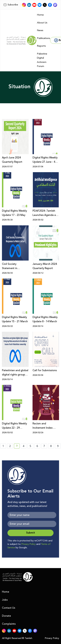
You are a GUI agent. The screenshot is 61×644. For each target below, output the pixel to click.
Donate (6, 616)
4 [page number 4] (24, 446)
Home (40, 15)
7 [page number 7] (44, 446)
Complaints (9, 624)
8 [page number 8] (51, 446)
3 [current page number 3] (18, 446)
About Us (42, 23)
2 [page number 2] (10, 446)
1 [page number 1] (3, 446)
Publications (44, 38)
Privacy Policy (28, 544)
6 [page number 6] (37, 446)
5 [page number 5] (30, 446)
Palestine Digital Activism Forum (42, 60)
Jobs (5, 600)
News (40, 30)
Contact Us (9, 608)
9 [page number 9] (58, 446)
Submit (31, 533)
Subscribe (11, 5)
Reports (41, 46)
